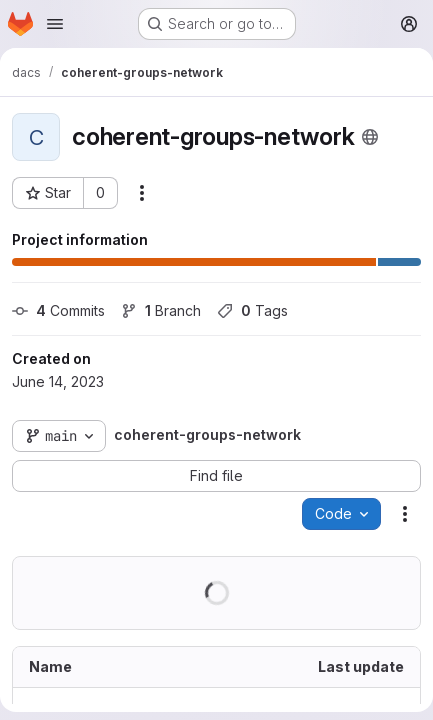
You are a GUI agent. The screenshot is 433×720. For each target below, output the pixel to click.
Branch (161, 310)
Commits (58, 310)
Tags (252, 310)
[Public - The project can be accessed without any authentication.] (370, 137)
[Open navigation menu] (55, 24)
